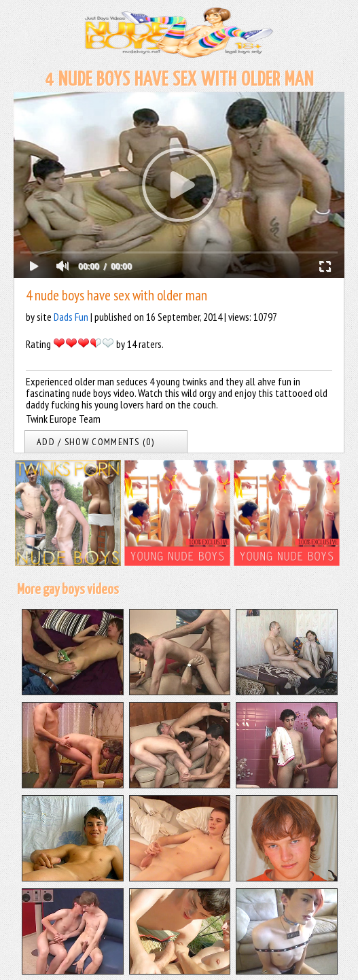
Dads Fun (71, 317)
